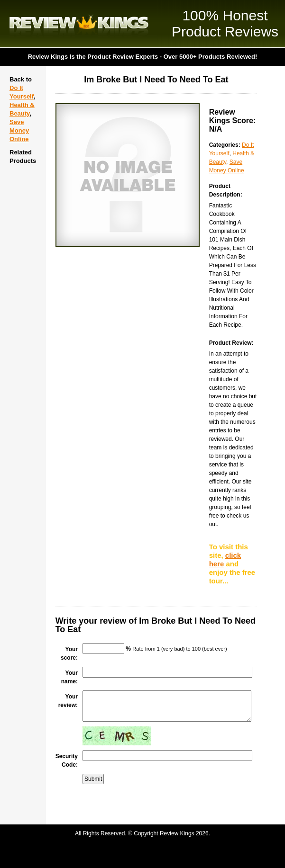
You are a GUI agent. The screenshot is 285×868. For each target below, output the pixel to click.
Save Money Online (19, 130)
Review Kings (79, 24)
